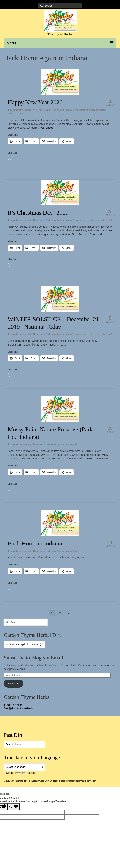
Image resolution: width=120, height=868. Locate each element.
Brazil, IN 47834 (13, 705)
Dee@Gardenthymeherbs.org (21, 708)
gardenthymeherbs (21, 110)
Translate (27, 773)
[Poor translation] (14, 807)
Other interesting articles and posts (89, 110)
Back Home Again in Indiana (59, 110)
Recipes (11, 114)
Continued (47, 128)
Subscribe (14, 684)
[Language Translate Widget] (24, 767)
